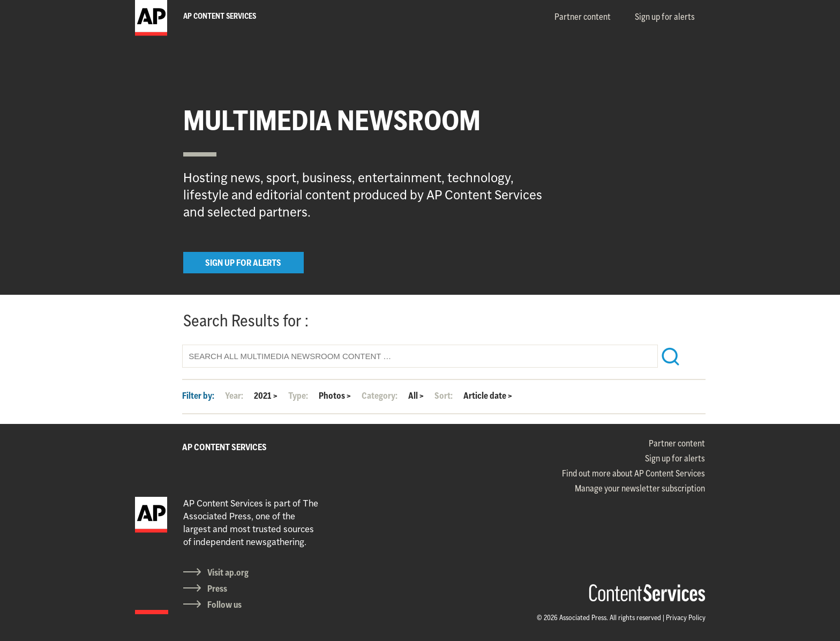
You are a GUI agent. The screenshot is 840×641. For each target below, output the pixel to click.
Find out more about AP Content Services (633, 473)
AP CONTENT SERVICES (224, 447)
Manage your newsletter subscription (640, 488)
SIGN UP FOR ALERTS (243, 263)
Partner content (583, 17)
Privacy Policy (686, 617)
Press (217, 588)
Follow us (224, 605)
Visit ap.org (228, 572)
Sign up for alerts (665, 17)
